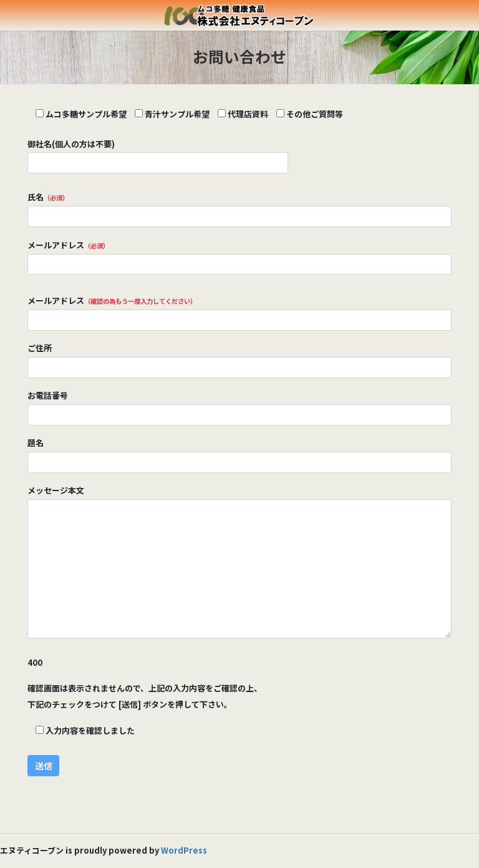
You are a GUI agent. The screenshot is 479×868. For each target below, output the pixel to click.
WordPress (184, 850)
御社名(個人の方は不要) (158, 156)
